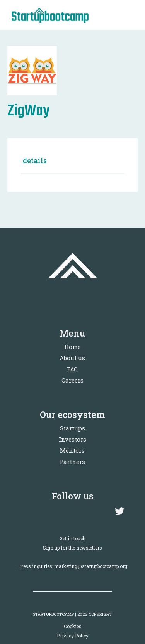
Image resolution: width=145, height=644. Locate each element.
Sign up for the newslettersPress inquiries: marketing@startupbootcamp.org (73, 557)
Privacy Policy (73, 636)
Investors (72, 439)
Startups (72, 428)
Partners (72, 462)
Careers (72, 380)
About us (72, 358)
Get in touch (72, 538)
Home (72, 347)
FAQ (72, 369)
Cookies (73, 626)
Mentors (72, 450)
